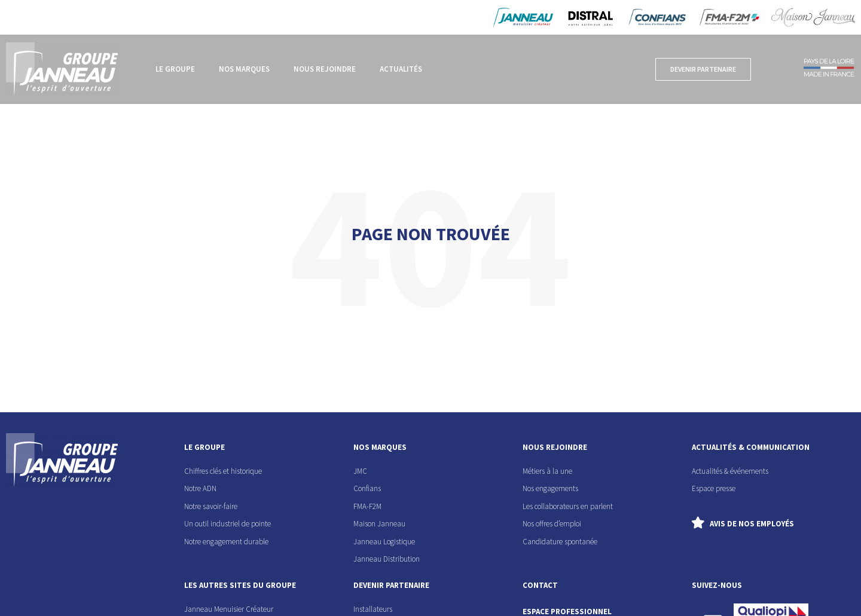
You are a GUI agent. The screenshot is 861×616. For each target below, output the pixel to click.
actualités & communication (751, 447)
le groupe (204, 447)
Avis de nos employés (752, 524)
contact (540, 585)
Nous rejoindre (325, 69)
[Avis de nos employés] (698, 523)
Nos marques (244, 69)
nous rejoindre (555, 447)
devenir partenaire (391, 585)
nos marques (380, 447)
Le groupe (175, 69)
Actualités (401, 69)
